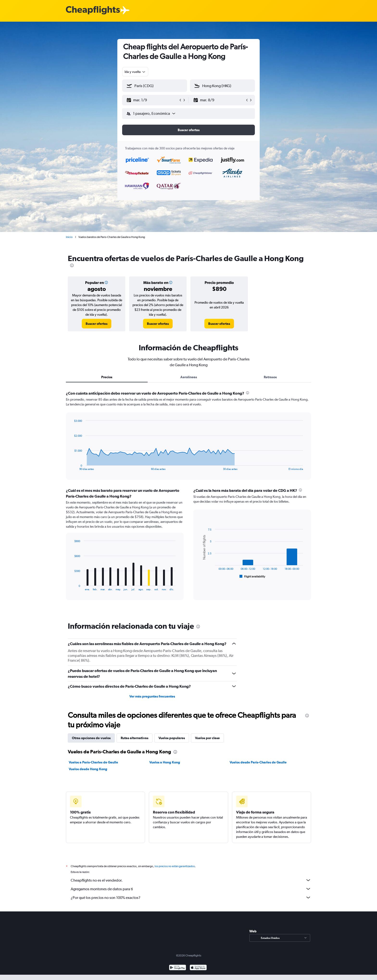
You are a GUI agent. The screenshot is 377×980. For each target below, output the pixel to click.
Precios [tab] (107, 377)
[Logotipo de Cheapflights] (93, 10)
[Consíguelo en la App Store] (198, 968)
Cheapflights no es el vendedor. (191, 880)
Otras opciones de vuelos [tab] (91, 738)
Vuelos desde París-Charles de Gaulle (258, 762)
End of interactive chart (72, 467)
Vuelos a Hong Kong (165, 762)
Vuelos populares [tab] (172, 738)
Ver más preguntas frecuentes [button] (152, 696)
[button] (152, 100)
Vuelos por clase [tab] (207, 738)
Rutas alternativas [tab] (135, 738)
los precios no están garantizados (175, 866)
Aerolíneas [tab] (189, 377)
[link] (97, 324)
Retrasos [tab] (270, 377)
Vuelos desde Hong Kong (88, 769)
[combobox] (135, 72)
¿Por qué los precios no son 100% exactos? (191, 897)
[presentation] (72, 265)
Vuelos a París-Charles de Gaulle (93, 762)
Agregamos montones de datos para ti (191, 889)
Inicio (69, 237)
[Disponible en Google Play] (178, 968)
